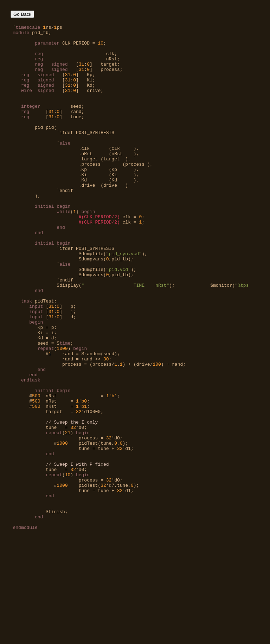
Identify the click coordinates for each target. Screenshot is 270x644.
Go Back (22, 14)
